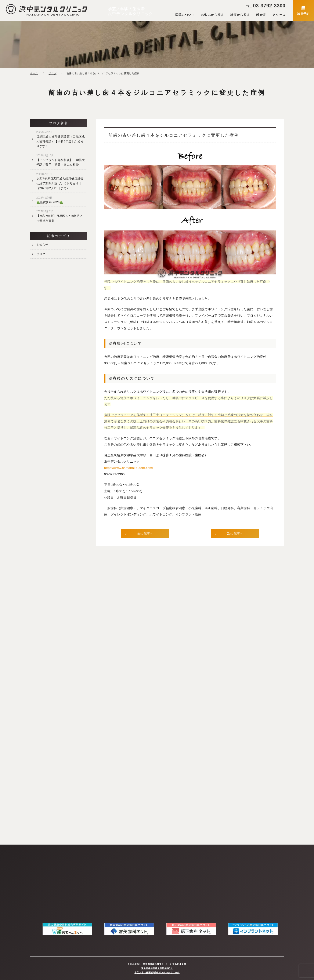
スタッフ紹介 (39, 869)
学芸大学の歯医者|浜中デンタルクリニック (157, 972)
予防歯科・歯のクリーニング (151, 884)
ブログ (41, 254)
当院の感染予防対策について (100, 861)
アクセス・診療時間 (43, 884)
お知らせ (42, 245)
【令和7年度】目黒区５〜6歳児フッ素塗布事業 (59, 216)
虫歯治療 (138, 869)
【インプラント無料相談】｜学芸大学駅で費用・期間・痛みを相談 (61, 160)
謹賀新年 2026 (50, 200)
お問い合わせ (90, 869)
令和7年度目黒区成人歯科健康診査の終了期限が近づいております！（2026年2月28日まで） (60, 181)
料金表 (261, 15)
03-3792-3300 (266, 6)
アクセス (279, 15)
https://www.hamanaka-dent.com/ (129, 468)
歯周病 (137, 876)
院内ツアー (38, 876)
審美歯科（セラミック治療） (151, 891)
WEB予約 (88, 876)
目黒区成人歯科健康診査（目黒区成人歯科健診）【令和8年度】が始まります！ (61, 139)
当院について (39, 861)
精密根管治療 (141, 861)
